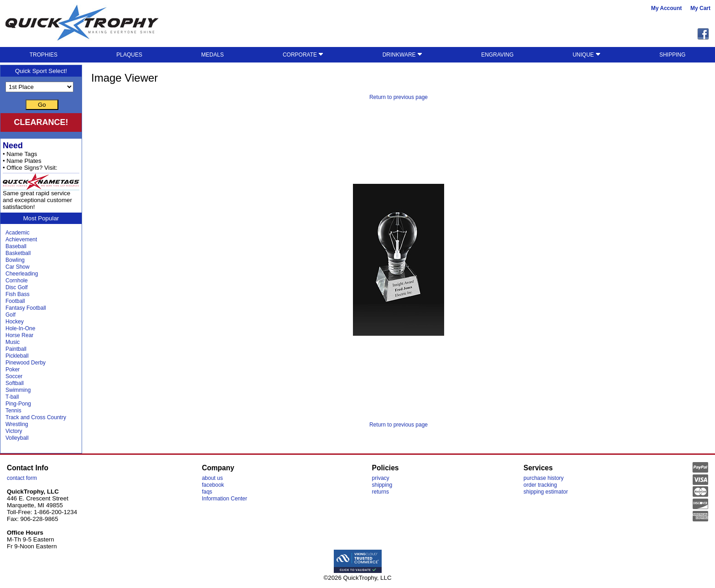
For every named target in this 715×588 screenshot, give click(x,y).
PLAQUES (129, 55)
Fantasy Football (26, 308)
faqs (207, 492)
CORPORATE (303, 55)
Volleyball (17, 438)
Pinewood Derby (26, 363)
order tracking (540, 485)
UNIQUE (587, 55)
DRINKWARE (402, 55)
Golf (10, 315)
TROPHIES (44, 55)
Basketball (18, 253)
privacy (381, 478)
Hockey (15, 322)
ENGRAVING (497, 55)
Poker (13, 369)
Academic (18, 233)
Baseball (16, 246)
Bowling (15, 260)
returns (381, 492)
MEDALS (212, 55)
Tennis (13, 411)
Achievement (21, 239)
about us (212, 478)
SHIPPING (672, 55)
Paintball (16, 349)
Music (13, 342)
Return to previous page (399, 97)
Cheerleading (22, 274)
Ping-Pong (18, 404)
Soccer (14, 376)
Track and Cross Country (36, 417)
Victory (14, 431)
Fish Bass (18, 294)
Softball (15, 383)
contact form (22, 478)
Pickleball (17, 356)
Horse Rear (19, 335)
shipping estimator (546, 492)
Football (15, 301)
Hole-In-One (20, 328)
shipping (382, 485)
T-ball (12, 397)
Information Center (225, 499)
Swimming (18, 390)
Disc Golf (17, 287)
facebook (213, 485)
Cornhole (17, 281)
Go (42, 105)
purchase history (544, 478)
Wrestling (17, 424)
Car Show (18, 267)
